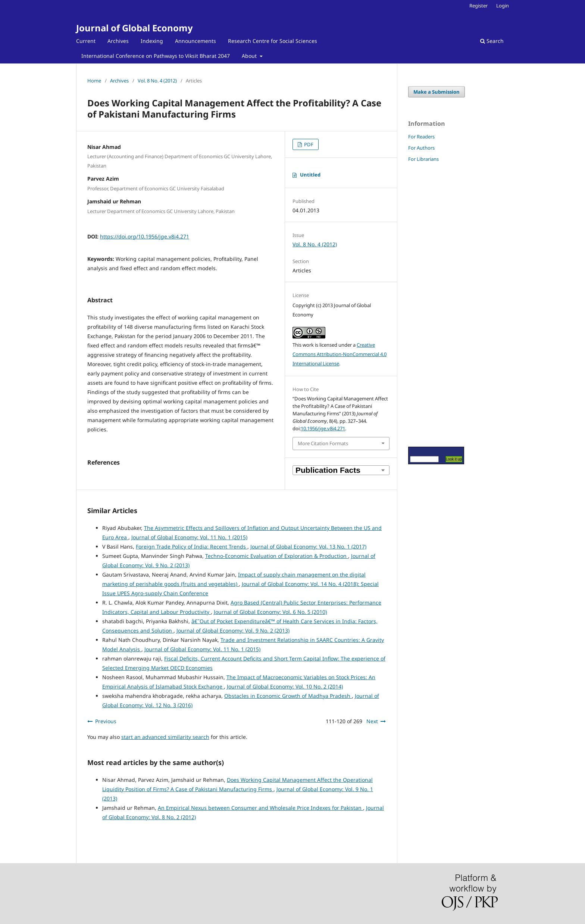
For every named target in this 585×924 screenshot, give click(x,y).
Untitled (310, 175)
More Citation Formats (323, 443)
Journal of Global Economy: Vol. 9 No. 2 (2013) (233, 630)
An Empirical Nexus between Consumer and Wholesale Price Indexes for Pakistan (260, 808)
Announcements (195, 41)
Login (503, 6)
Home (94, 81)
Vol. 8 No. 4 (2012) (157, 81)
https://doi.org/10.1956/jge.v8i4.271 (145, 236)
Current (86, 41)
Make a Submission (437, 92)
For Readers (421, 137)
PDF (308, 144)
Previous (106, 721)
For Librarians (423, 159)
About (250, 56)
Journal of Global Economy (134, 28)
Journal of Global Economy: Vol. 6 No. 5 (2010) (270, 612)
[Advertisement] (431, 304)
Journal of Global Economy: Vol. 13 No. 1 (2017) (308, 547)
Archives (118, 41)
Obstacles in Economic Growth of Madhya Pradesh (288, 696)
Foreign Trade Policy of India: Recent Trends (192, 547)
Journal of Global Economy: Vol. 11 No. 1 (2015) (189, 537)
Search (492, 41)
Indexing (152, 41)
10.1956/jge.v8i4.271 (323, 428)
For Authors (421, 148)
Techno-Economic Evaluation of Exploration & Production (277, 556)
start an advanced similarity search (165, 737)
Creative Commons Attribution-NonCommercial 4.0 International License (340, 354)
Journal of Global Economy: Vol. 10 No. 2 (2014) (285, 686)
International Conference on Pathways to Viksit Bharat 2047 (156, 56)
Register (478, 6)
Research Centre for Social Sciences (273, 41)
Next (372, 721)
